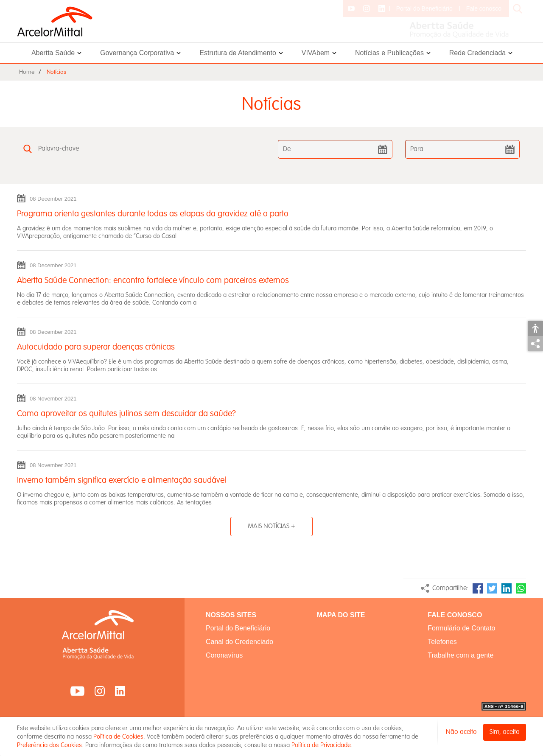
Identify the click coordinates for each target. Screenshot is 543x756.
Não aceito (461, 732)
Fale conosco (484, 8)
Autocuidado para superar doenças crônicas (96, 347)
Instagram (100, 691)
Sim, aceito (505, 732)
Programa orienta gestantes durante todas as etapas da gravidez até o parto (153, 214)
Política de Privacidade (321, 745)
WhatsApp (521, 588)
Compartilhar (535, 344)
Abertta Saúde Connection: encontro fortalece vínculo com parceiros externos (153, 280)
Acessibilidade (535, 328)
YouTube (77, 691)
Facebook (478, 588)
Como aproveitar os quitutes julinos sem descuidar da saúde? (126, 414)
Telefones (442, 642)
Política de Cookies (118, 736)
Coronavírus (224, 655)
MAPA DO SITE (341, 615)
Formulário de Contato (461, 628)
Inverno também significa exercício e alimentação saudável (122, 480)
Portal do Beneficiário (424, 8)
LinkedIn (507, 588)
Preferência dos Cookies (49, 745)
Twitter (492, 588)
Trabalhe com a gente (460, 655)
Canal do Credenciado (239, 642)
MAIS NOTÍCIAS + (271, 526)
